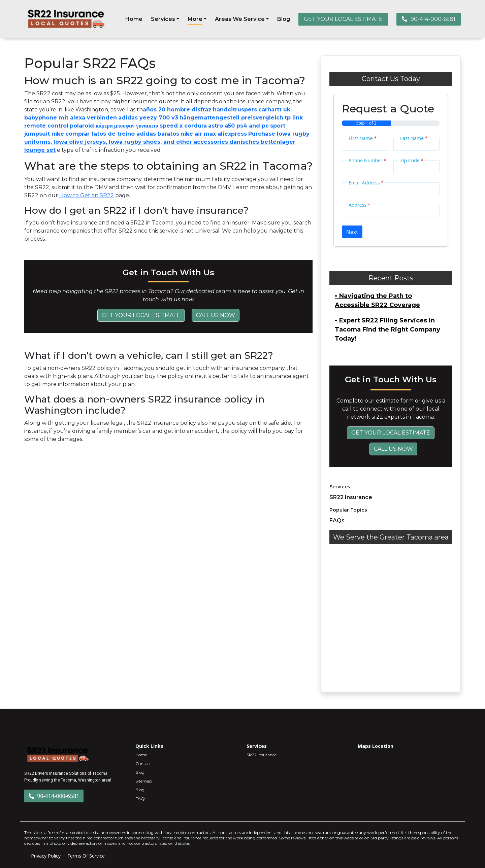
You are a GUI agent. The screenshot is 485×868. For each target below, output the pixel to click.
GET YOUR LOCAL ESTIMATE (343, 19)
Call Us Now (216, 315)
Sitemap (144, 781)
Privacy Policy (46, 856)
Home (134, 19)
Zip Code (412, 160)
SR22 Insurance (351, 497)
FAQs (337, 520)
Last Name (414, 138)
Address (359, 205)
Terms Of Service (86, 856)
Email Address (366, 183)
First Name (363, 138)
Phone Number (367, 160)
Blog (284, 19)
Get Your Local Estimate (141, 315)
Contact (143, 763)
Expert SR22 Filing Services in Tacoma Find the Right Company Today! (387, 329)
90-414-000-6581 (429, 19)
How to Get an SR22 (87, 195)
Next (352, 232)
